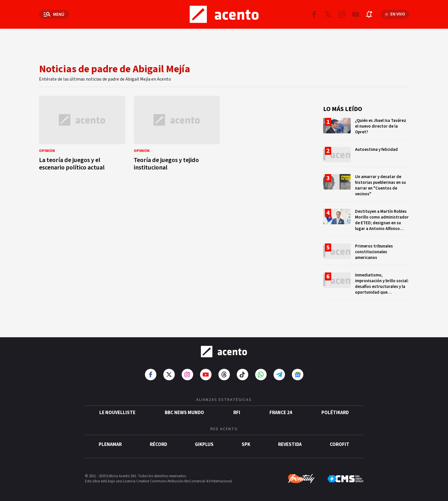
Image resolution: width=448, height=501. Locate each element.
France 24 (281, 413)
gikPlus (204, 445)
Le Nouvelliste (117, 413)
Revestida (290, 445)
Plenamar (110, 445)
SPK (246, 445)
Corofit (340, 445)
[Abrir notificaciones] (369, 14)
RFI (237, 413)
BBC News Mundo (184, 413)
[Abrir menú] (54, 14)
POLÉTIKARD (335, 413)
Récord (158, 445)
